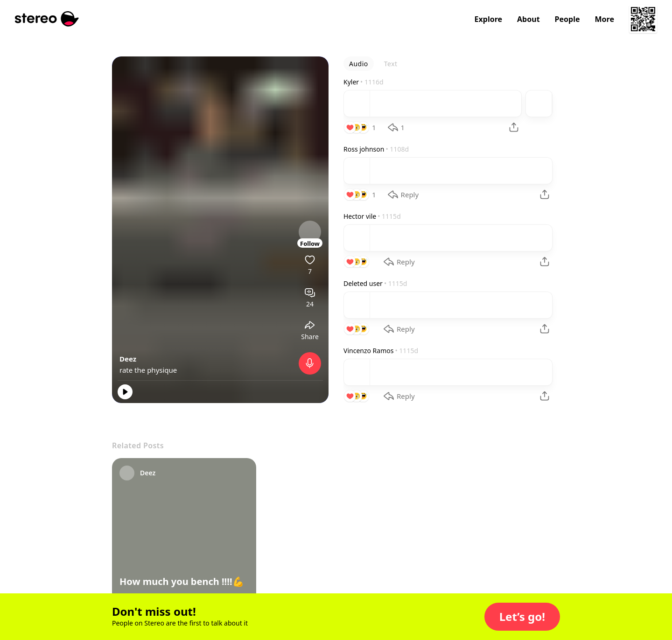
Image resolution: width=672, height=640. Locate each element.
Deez (128, 359)
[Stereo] (47, 19)
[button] (522, 617)
